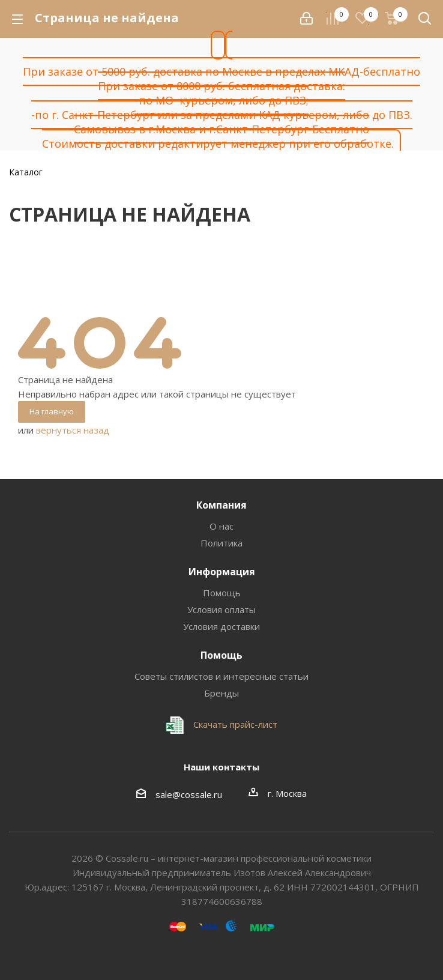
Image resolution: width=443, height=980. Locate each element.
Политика (221, 543)
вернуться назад (73, 430)
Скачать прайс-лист (234, 724)
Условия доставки (221, 626)
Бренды (221, 693)
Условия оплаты (221, 609)
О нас (221, 526)
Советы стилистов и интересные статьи (221, 676)
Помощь (222, 593)
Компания (221, 505)
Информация (222, 572)
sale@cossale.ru (189, 794)
